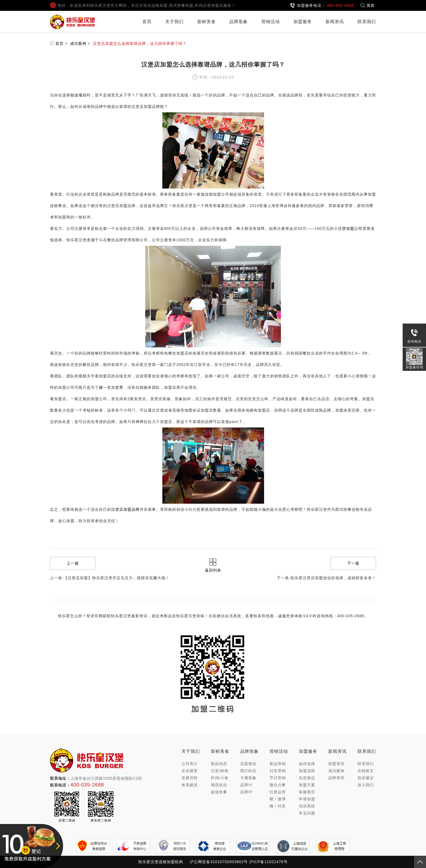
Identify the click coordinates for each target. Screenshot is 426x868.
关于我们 (174, 22)
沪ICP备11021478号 (268, 862)
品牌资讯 (336, 778)
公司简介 (190, 764)
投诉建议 (366, 778)
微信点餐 (278, 785)
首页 (147, 22)
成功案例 (78, 43)
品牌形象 (239, 22)
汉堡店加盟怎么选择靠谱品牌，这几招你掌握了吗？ (140, 43)
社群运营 (278, 792)
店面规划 (248, 764)
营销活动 (271, 22)
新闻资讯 (335, 22)
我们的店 (248, 771)
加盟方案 (307, 785)
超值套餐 (219, 792)
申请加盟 (307, 799)
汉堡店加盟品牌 (125, 509)
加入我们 (366, 785)
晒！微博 (278, 799)
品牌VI (246, 785)
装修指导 (307, 792)
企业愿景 (190, 771)
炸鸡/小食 (220, 778)
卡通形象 (248, 778)
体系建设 (190, 785)
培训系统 (307, 806)
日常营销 (278, 771)
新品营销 (278, 764)
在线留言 (366, 771)
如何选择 (307, 764)
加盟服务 (303, 22)
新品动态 (219, 764)
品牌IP (246, 792)
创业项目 (79, 95)
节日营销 (278, 778)
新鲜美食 (206, 22)
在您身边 (307, 778)
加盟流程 (307, 771)
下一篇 (353, 563)
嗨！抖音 (278, 806)
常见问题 (307, 813)
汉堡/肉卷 (220, 771)
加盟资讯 (336, 764)
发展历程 (190, 778)
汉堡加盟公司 (350, 228)
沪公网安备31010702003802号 (219, 862)
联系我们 (367, 22)
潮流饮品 (219, 785)
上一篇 (73, 563)
